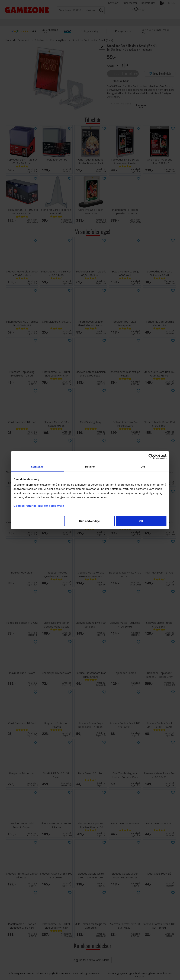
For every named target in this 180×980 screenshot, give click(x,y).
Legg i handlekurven (126, 73)
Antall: (110, 66)
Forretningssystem (118, 973)
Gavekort (113, 3)
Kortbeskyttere (58, 40)
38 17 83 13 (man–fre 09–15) (156, 31)
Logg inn (169, 3)
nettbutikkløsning (140, 973)
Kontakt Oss (148, 3)
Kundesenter (130, 3)
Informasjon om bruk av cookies (26, 973)
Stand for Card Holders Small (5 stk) (93, 40)
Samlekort (24, 40)
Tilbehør (40, 40)
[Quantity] (122, 65)
